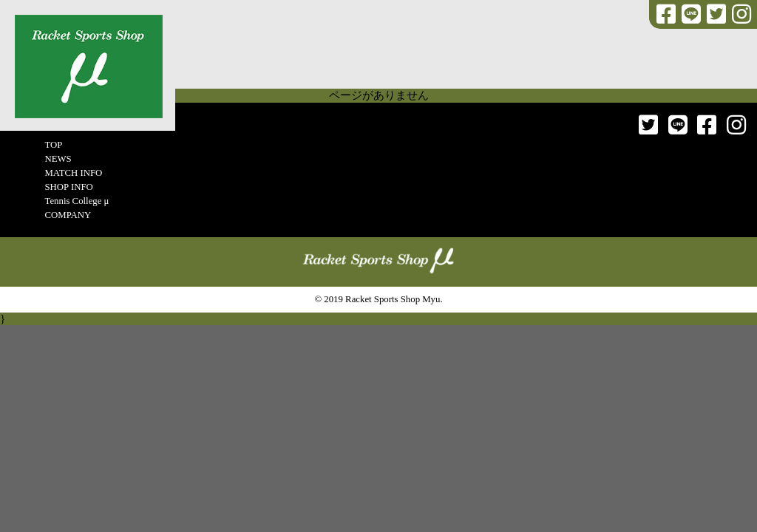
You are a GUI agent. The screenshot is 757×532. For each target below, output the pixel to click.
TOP (53, 145)
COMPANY (68, 215)
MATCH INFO (73, 173)
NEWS (58, 159)
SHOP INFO (68, 187)
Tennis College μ (77, 201)
